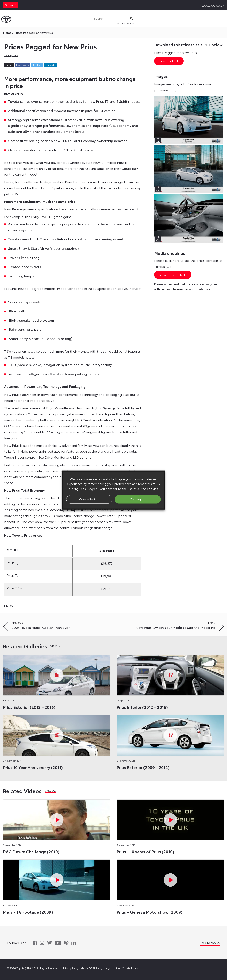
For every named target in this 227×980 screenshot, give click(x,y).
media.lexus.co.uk (212, 5)
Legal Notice (112, 968)
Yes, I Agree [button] (138, 499)
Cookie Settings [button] (89, 499)
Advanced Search (125, 23)
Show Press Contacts (173, 275)
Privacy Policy (71, 968)
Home (7, 33)
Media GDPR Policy (92, 968)
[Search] (113, 19)
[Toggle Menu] (222, 19)
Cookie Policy (130, 968)
